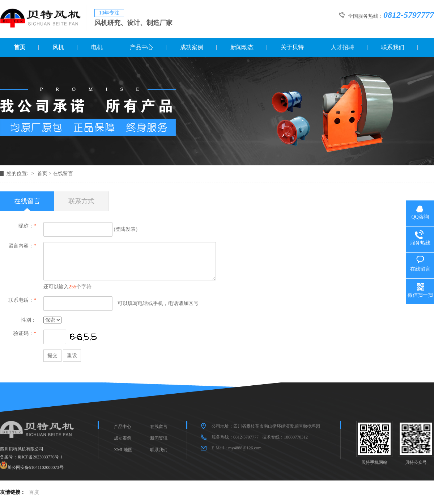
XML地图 (123, 450)
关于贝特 (292, 47)
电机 (97, 47)
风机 (58, 47)
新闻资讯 (159, 438)
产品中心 (141, 47)
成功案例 (192, 47)
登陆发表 (125, 229)
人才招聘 (342, 47)
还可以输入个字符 (67, 287)
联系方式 (81, 201)
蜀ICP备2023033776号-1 (40, 457)
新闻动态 (242, 47)
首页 (20, 47)
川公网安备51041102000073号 (35, 467)
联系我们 (393, 47)
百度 (34, 492)
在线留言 (63, 173)
